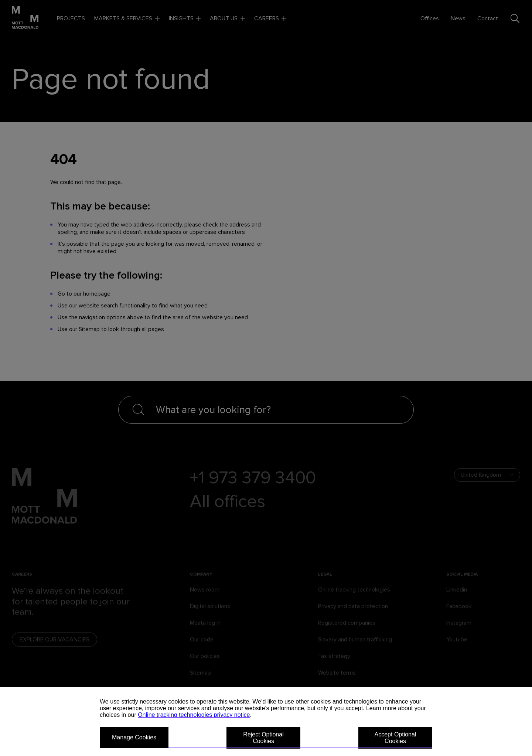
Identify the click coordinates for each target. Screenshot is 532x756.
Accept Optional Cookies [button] (395, 738)
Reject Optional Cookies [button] (263, 738)
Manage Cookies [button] (134, 737)
